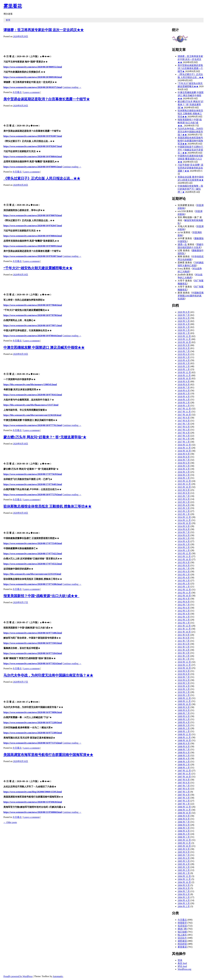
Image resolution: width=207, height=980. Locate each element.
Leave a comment (31, 92)
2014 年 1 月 (184, 550)
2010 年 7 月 (184, 677)
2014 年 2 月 (184, 547)
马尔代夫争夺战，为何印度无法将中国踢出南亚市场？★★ (48, 675)
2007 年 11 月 (184, 774)
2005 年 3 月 (184, 867)
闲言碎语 (182, 944)
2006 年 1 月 (184, 837)
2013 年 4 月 (184, 578)
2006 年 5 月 (184, 828)
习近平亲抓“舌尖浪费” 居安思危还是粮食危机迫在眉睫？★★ (190, 168)
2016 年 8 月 (184, 457)
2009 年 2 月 (184, 728)
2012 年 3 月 (184, 617)
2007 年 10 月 (184, 777)
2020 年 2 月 (184, 330)
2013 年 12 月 (184, 553)
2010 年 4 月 (184, 686)
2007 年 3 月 (184, 798)
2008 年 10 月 (184, 740)
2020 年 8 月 (184, 312)
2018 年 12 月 (184, 372)
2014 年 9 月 (184, 526)
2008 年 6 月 (184, 753)
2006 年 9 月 (184, 816)
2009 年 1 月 (184, 731)
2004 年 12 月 (184, 876)
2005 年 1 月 (184, 873)
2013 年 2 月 (184, 584)
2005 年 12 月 (184, 840)
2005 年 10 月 (184, 846)
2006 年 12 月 (184, 807)
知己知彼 (182, 932)
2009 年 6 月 (184, 716)
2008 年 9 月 (184, 743)
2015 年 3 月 (184, 508)
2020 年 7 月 (184, 315)
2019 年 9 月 (184, 345)
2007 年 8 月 (184, 783)
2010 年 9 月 (184, 671)
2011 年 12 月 (184, 626)
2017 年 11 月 (184, 412)
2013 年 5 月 (184, 575)
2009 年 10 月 (184, 704)
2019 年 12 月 (184, 336)
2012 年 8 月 (184, 602)
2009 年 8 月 (184, 710)
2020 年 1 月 (184, 333)
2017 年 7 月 (184, 424)
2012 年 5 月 (184, 611)
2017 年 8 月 (184, 421)
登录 (180, 960)
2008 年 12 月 (184, 734)
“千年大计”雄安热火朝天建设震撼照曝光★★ (38, 268)
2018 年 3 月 (184, 400)
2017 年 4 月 (184, 433)
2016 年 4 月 (184, 469)
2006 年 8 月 (184, 819)
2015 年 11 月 (184, 484)
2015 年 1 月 (184, 514)
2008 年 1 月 (184, 768)
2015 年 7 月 (184, 496)
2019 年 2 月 (184, 366)
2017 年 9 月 (184, 418)
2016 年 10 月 (184, 451)
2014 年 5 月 (184, 538)
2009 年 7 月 (184, 713)
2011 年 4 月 (184, 650)
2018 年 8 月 (184, 384)
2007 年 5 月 (184, 792)
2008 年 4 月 (184, 759)
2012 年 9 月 (184, 599)
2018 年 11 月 (184, 375)
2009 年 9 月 (184, 707)
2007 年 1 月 (184, 804)
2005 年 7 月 (184, 855)
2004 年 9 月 (184, 885)
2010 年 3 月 (184, 689)
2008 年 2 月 (184, 765)
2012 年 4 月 (184, 614)
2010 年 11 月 (184, 665)
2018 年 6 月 (184, 391)
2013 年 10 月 (184, 559)
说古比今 (182, 938)
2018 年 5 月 (184, 394)
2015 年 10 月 (184, 487)
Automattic (58, 976)
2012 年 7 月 (184, 605)
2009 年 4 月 (184, 722)
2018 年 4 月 (184, 397)
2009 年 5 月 (184, 719)
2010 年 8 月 (184, 674)
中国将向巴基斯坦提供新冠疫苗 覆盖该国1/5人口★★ (190, 159)
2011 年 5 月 (184, 647)
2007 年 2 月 (184, 801)
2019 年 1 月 (184, 369)
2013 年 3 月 (184, 581)
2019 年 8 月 (184, 348)
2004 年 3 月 (184, 903)
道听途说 (182, 941)
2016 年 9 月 (184, 454)
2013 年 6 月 (184, 572)
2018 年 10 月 (184, 378)
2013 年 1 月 (184, 587)
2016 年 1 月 (184, 478)
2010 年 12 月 (184, 662)
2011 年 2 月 (184, 656)
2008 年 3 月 (184, 762)
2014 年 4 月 (184, 541)
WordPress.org (184, 969)
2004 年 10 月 (184, 882)
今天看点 (17, 92)
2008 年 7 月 (184, 750)
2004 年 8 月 (184, 888)
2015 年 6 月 (184, 499)
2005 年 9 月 (184, 849)
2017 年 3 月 (184, 436)
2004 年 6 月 (184, 894)
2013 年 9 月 (184, 562)
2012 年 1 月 (184, 623)
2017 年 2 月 (184, 439)
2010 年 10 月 (184, 668)
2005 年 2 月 (184, 870)
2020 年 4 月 (184, 324)
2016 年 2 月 (184, 475)
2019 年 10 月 (184, 342)
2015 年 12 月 (184, 481)
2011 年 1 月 (184, 659)
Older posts (10, 822)
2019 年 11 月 (184, 339)
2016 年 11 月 (184, 448)
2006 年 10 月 (184, 813)
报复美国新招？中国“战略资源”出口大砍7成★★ (41, 596)
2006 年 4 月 (184, 831)
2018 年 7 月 (184, 388)
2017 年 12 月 (184, 409)
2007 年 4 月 (184, 795)
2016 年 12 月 (184, 445)
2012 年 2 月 (184, 620)
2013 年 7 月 (184, 569)
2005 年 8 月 (184, 852)
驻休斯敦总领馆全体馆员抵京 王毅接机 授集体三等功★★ (47, 506)
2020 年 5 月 (184, 321)
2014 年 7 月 (184, 532)
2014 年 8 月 (184, 529)
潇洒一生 (182, 244)
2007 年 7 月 (184, 786)
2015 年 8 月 (184, 493)
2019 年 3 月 (184, 363)
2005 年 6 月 (184, 858)
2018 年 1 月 (184, 406)
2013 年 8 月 (184, 565)
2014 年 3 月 (184, 544)
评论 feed (182, 966)
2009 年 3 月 (184, 725)
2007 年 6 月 (184, 789)
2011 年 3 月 (184, 653)
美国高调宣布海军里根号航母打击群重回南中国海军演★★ (48, 755)
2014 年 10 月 (184, 523)
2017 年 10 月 (184, 415)
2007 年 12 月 (184, 771)
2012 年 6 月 (184, 608)
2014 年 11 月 (184, 520)
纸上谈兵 (182, 935)
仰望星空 (182, 923)
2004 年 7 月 (184, 891)
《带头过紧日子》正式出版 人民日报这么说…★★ (42, 178)
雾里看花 (13, 6)
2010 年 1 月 (184, 695)
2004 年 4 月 (184, 900)
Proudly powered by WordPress (18, 976)
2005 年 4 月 (184, 864)
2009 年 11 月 (184, 701)
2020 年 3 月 (184, 327)
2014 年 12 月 (184, 517)
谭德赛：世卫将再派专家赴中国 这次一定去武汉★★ (44, 30)
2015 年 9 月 (184, 490)
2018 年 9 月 (184, 381)
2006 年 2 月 (184, 834)
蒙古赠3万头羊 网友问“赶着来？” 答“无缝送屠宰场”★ (45, 437)
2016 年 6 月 (184, 463)
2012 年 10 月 (184, 596)
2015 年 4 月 (184, 505)
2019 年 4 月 (184, 360)
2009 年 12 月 (184, 698)
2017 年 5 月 (184, 430)
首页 (8, 20)
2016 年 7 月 (184, 460)
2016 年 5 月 (184, 466)
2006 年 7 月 (184, 822)
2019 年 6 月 (184, 354)
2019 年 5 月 (184, 357)
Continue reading (72, 87)
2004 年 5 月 (184, 897)
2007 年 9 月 (184, 780)
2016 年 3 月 (184, 472)
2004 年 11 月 (184, 879)
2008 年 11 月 (184, 737)
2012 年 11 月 (184, 593)
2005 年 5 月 (184, 861)
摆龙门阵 (182, 929)
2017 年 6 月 (184, 427)
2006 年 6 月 (184, 825)
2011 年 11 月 (184, 629)
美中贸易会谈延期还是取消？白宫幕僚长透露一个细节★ (47, 99)
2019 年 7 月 (184, 351)
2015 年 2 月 (184, 511)
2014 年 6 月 (184, 535)
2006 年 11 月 (184, 810)
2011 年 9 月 (184, 635)
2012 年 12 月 (184, 590)
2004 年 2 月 (184, 906)
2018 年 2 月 (184, 403)
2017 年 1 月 (184, 442)
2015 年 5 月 (184, 502)
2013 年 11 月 (184, 556)
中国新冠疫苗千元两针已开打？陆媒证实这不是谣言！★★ (190, 150)
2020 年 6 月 (184, 318)
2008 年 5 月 (184, 756)
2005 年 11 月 (184, 843)
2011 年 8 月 (184, 638)
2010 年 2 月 (184, 692)
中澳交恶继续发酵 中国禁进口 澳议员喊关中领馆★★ (44, 347)
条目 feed (182, 963)
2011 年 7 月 (184, 641)
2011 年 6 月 (184, 644)
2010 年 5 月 (184, 683)
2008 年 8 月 (184, 746)
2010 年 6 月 (184, 680)
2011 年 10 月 (184, 632)
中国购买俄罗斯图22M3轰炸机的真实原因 (191, 296)
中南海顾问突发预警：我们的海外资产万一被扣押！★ (190, 189)
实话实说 (182, 926)
